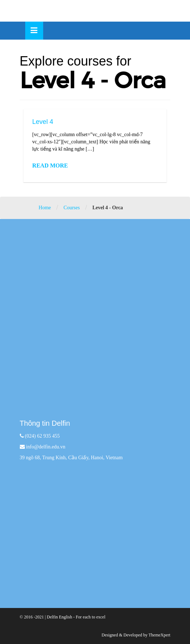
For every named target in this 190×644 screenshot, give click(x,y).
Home (45, 208)
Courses (72, 208)
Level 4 (43, 122)
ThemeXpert (160, 635)
